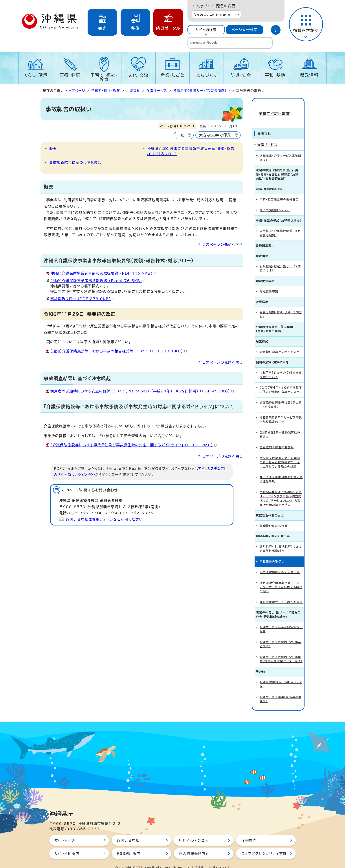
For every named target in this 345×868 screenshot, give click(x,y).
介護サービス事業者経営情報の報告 (281, 621)
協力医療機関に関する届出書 (280, 564)
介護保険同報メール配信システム (281, 676)
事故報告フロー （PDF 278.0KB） (82, 299)
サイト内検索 (206, 30)
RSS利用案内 (129, 846)
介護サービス (157, 91)
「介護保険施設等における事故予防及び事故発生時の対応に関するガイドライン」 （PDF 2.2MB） (133, 445)
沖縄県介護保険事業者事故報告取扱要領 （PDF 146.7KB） (103, 273)
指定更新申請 (269, 284)
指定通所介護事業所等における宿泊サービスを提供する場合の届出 (281, 579)
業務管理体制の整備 (274, 518)
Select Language (212, 14)
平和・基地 (275, 75)
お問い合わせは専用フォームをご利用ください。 (106, 519)
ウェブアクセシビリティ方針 (264, 846)
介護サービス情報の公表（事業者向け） (280, 636)
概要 (53, 149)
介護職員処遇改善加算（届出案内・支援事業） (281, 397)
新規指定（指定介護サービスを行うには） (280, 261)
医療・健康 (70, 75)
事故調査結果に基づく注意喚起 (75, 162)
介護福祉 (133, 91)
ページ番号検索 (244, 30)
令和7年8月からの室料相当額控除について (281, 367)
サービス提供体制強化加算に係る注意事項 (281, 471)
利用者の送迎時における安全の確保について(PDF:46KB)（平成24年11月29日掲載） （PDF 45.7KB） (142, 391)
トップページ (75, 91)
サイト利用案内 (67, 846)
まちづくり (207, 75)
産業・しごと (172, 75)
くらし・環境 (36, 75)
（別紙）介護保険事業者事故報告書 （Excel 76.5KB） (98, 281)
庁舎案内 (249, 832)
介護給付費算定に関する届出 (280, 344)
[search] (230, 43)
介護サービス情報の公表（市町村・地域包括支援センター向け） (281, 651)
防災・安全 (241, 75)
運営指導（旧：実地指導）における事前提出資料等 (281, 541)
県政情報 (309, 75)
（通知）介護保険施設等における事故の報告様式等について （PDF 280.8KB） (118, 351)
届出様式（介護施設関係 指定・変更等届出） (281, 225)
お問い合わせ (128, 832)
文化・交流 (138, 75)
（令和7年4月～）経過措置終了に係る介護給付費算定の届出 (281, 382)
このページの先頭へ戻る (223, 244)
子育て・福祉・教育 (104, 77)
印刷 (181, 135)
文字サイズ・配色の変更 (216, 6)
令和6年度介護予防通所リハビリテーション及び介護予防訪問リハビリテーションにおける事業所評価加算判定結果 (281, 491)
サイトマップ (65, 832)
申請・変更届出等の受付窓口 (279, 192)
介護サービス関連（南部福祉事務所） (280, 691)
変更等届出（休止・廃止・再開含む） (281, 306)
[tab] (206, 30)
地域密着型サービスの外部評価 (281, 594)
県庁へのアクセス (194, 832)
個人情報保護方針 (194, 846)
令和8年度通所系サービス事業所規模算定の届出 (281, 412)
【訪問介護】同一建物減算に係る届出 (280, 427)
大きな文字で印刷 (215, 135)
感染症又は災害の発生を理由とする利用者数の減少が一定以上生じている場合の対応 (280, 454)
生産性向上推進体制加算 (277, 440)
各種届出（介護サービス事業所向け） (202, 91)
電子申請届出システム (275, 202)
